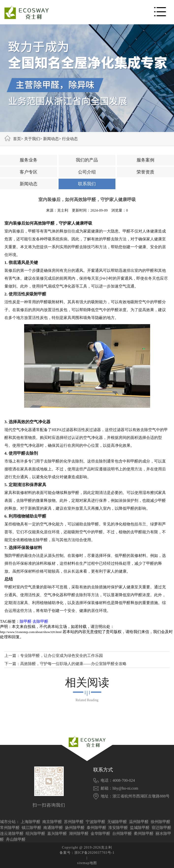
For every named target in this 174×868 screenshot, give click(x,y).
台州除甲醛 (122, 833)
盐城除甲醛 (140, 828)
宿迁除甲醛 (161, 828)
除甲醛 (26, 621)
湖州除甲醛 (79, 833)
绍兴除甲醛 (35, 833)
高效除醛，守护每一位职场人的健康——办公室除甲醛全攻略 (73, 664)
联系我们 (87, 184)
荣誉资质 (145, 172)
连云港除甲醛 (12, 833)
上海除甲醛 (31, 822)
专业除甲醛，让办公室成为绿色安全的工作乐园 (62, 656)
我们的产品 (87, 160)
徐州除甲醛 (160, 822)
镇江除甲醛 (32, 828)
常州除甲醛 (10, 828)
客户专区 (29, 172)
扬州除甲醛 (75, 828)
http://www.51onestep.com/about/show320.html (31, 632)
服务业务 (29, 160)
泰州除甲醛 (96, 828)
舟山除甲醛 (16, 839)
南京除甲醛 (52, 822)
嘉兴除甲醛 (57, 833)
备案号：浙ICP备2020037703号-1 (87, 853)
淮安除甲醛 (118, 828)
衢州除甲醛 (144, 833)
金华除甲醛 (100, 833)
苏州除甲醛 (74, 822)
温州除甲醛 (139, 822)
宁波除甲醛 (95, 822)
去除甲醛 (40, 621)
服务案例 (145, 160)
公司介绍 (87, 172)
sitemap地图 (87, 863)
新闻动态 (51, 139)
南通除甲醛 (53, 828)
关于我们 (32, 139)
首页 (17, 139)
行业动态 (70, 139)
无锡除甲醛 (117, 822)
